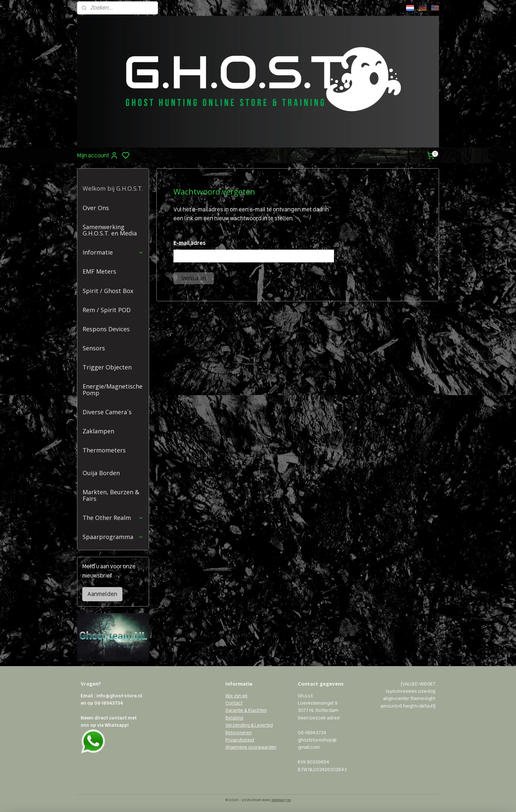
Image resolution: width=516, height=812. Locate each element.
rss (289, 800)
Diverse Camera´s (107, 412)
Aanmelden (102, 594)
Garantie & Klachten (246, 710)
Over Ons (96, 208)
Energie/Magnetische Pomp (113, 390)
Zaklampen (98, 431)
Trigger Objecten (107, 367)
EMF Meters (99, 271)
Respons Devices (106, 329)
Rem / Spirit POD (107, 310)
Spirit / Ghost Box (108, 291)
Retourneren (239, 733)
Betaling (234, 718)
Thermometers (104, 450)
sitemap (278, 800)
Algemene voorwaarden (251, 747)
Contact (234, 703)
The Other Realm (113, 518)
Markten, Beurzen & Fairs (111, 495)
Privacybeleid (240, 740)
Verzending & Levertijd (249, 725)
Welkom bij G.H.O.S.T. (113, 188)
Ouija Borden (101, 473)
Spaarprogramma (113, 537)
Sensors (94, 348)
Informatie (113, 252)
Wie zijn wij (236, 696)
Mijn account (98, 155)
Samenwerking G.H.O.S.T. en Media (110, 230)
